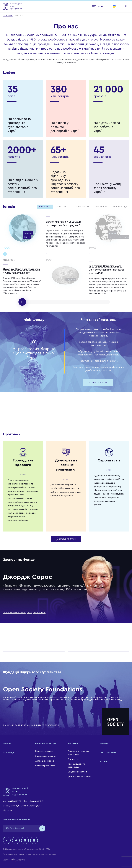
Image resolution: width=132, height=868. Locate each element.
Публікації (8, 753)
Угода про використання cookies (41, 854)
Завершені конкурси (46, 756)
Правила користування (13, 854)
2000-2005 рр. (64, 207)
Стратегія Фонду (98, 382)
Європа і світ (74, 759)
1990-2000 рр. (45, 207)
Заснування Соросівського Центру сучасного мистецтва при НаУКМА (107, 270)
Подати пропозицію (45, 766)
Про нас (104, 744)
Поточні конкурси (44, 751)
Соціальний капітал (77, 772)
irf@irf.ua (8, 810)
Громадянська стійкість (79, 777)
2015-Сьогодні (120, 207)
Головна (8, 16)
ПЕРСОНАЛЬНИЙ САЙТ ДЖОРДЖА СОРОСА (24, 613)
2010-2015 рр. (101, 207)
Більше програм (66, 539)
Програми (73, 744)
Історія (104, 761)
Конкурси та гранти (46, 744)
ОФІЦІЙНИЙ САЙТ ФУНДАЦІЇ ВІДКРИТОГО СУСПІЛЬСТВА (31, 725)
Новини (7, 744)
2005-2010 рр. (83, 207)
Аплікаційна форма (45, 761)
